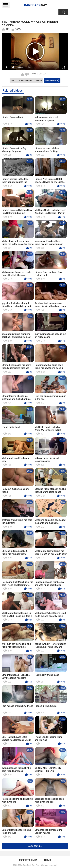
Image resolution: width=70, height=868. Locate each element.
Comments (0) (52, 81)
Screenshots (26, 81)
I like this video (23, 75)
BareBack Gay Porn (32, 865)
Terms (47, 860)
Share (39, 81)
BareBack (35, 5)
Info (13, 81)
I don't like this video (27, 75)
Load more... (35, 846)
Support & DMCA (28, 860)
